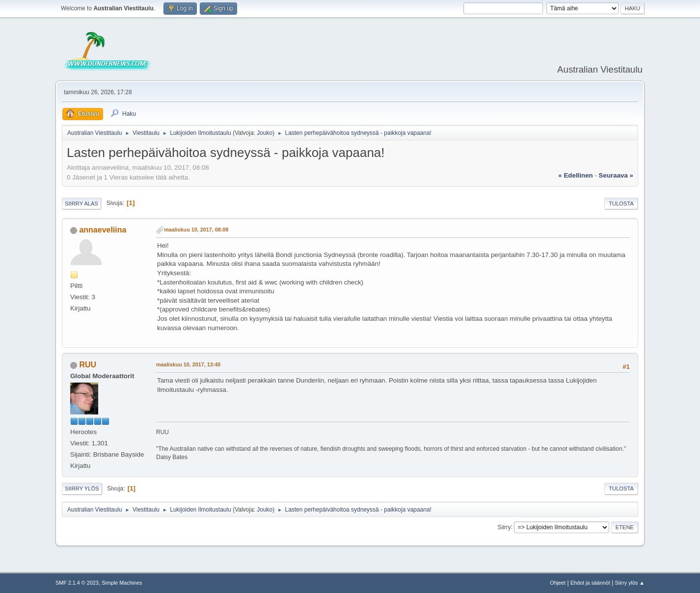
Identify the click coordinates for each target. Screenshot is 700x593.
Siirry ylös (82, 489)
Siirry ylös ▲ (630, 583)
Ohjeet (558, 583)
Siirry (504, 527)
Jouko (265, 133)
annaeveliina (103, 230)
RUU (88, 365)
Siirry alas (81, 204)
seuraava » (616, 175)
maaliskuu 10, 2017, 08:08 (196, 230)
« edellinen (575, 175)
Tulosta (621, 204)
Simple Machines (122, 583)
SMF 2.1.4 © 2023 (77, 583)
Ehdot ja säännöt (590, 583)
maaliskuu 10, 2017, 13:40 (188, 364)
